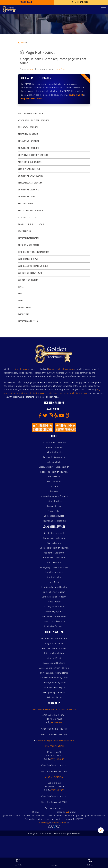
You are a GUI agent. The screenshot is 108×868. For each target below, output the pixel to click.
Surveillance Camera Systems (54, 678)
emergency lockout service (75, 393)
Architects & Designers (54, 626)
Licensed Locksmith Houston (54, 472)
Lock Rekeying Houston (54, 592)
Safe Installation (54, 697)
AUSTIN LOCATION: (54, 777)
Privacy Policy (54, 511)
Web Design (44, 823)
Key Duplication (54, 577)
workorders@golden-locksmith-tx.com (54, 741)
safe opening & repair (28, 259)
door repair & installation (31, 224)
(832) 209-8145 (57, 759)
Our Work (54, 486)
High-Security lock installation (34, 252)
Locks (21, 287)
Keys (20, 294)
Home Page (60, 69)
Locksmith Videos (54, 501)
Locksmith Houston (21, 369)
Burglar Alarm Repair (54, 643)
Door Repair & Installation (54, 616)
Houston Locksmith (54, 447)
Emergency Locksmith (28, 127)
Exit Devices (24, 314)
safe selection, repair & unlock (33, 266)
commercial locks (27, 197)
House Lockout (54, 602)
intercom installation (29, 238)
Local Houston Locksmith (31, 113)
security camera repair (29, 169)
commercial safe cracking (31, 176)
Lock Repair (54, 582)
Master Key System (54, 611)
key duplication (26, 204)
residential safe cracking (30, 183)
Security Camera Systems (54, 683)
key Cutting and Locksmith (31, 210)
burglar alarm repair (29, 245)
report (31, 69)
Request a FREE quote (31, 99)
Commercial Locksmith (54, 538)
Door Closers (25, 307)
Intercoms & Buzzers (28, 321)
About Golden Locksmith (54, 442)
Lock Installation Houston (54, 597)
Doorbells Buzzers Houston (54, 638)
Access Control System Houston (54, 668)
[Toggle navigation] (104, 9)
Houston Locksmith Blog (54, 521)
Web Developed (59, 823)
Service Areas (54, 477)
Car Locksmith (54, 543)
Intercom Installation (54, 653)
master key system (27, 217)
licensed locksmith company (62, 369)
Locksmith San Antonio (54, 457)
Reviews (54, 491)
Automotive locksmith (29, 141)
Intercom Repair (54, 658)
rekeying (21, 393)
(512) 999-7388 (57, 790)
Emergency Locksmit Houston (54, 567)
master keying (33, 393)
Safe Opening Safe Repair (54, 692)
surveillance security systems (33, 155)
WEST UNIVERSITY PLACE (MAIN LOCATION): (54, 709)
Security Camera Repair (54, 687)
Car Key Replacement (54, 606)
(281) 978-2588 (76, 95)
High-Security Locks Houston (54, 587)
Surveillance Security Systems (54, 673)
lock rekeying (25, 231)
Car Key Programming (28, 280)
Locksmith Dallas (54, 462)
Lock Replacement (54, 572)
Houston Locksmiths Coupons (54, 496)
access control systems (30, 162)
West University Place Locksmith (34, 120)
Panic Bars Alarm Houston (54, 648)
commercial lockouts (29, 190)
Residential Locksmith (29, 134)
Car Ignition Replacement (30, 273)
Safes (21, 300)
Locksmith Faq (54, 506)
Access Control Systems (54, 663)
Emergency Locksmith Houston (54, 548)
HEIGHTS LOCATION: (54, 746)
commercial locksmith (29, 148)
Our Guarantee (54, 482)
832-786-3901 (57, 722)
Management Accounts (54, 621)
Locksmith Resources (54, 516)
